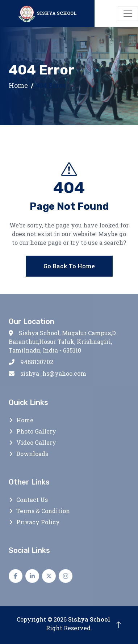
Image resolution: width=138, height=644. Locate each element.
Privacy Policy (38, 522)
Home (18, 85)
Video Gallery (36, 442)
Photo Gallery (36, 431)
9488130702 (31, 362)
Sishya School (89, 619)
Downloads (32, 454)
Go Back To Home (69, 267)
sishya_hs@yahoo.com (47, 373)
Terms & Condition (43, 511)
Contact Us (32, 500)
